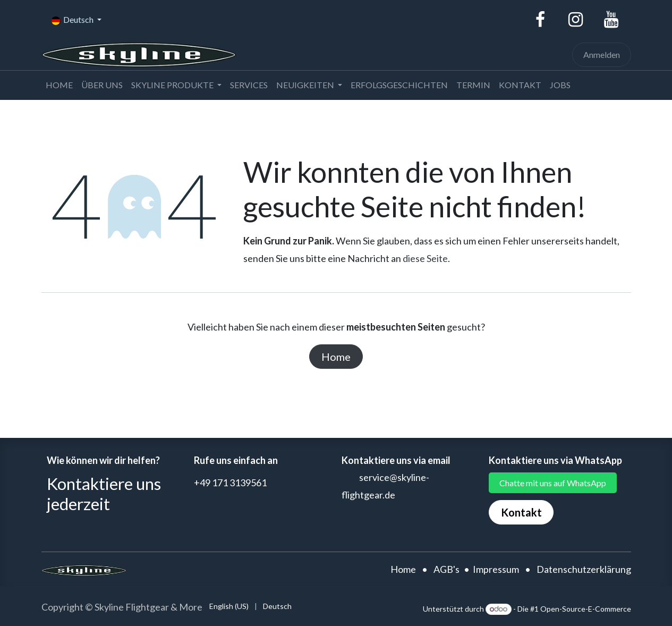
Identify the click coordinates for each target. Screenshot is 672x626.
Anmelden (602, 54)
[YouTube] (611, 20)
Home (336, 357)
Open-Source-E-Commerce (586, 609)
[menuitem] (59, 85)
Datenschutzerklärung (584, 569)
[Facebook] (540, 20)
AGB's (446, 569)
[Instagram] (576, 20)
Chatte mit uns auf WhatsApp (553, 483)
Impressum (496, 569)
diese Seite (425, 258)
